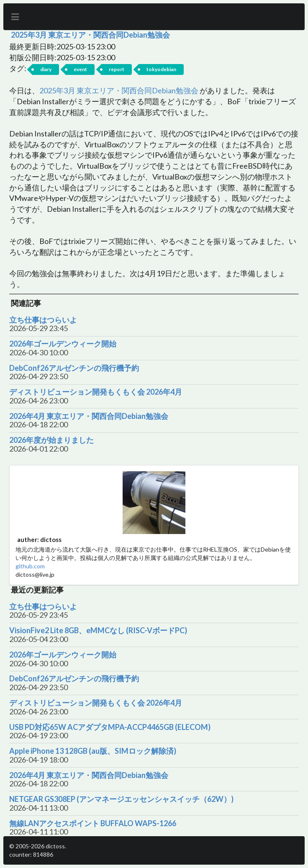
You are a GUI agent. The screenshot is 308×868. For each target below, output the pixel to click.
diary (46, 69)
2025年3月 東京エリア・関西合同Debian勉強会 (90, 35)
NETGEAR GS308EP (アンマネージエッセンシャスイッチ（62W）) (121, 799)
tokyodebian (161, 69)
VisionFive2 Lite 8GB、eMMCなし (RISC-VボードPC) (98, 630)
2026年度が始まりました (51, 440)
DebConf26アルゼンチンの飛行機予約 (74, 368)
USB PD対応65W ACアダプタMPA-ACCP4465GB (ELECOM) (110, 727)
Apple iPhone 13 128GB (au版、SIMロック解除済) (93, 751)
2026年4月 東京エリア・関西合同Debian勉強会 (89, 416)
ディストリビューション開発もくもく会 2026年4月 (96, 392)
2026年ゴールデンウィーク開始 (63, 344)
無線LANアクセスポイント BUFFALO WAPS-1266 (93, 823)
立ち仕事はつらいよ (43, 320)
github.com (30, 566)
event (80, 69)
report (117, 69)
